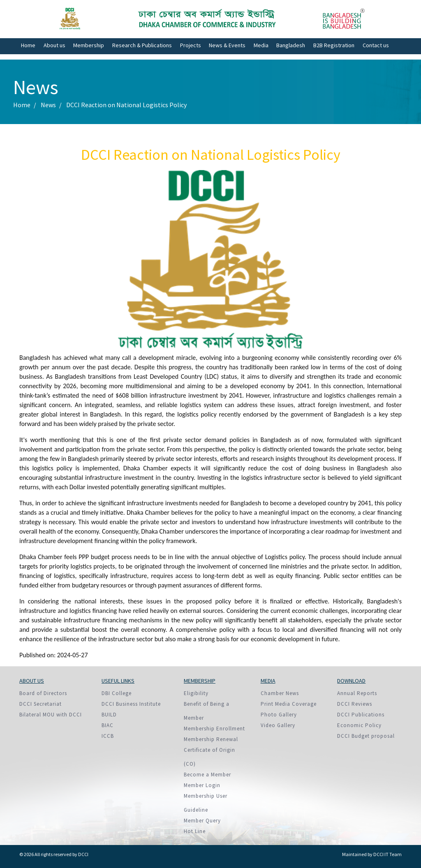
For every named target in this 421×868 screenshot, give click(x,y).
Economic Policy (359, 725)
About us (54, 45)
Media (261, 45)
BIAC (108, 725)
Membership (89, 45)
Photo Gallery (279, 715)
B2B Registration (334, 45)
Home (28, 45)
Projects (191, 45)
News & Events (227, 45)
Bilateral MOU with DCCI (51, 715)
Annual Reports (357, 693)
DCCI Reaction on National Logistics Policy (126, 105)
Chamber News (280, 693)
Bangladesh (291, 45)
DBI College (117, 693)
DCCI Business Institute (131, 704)
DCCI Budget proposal (366, 736)
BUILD (109, 715)
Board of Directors (43, 693)
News (48, 105)
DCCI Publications (361, 715)
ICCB (108, 736)
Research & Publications (142, 45)
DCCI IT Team (387, 854)
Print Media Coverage (289, 704)
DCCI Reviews (355, 704)
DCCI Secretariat (40, 704)
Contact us (376, 45)
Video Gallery (278, 725)
